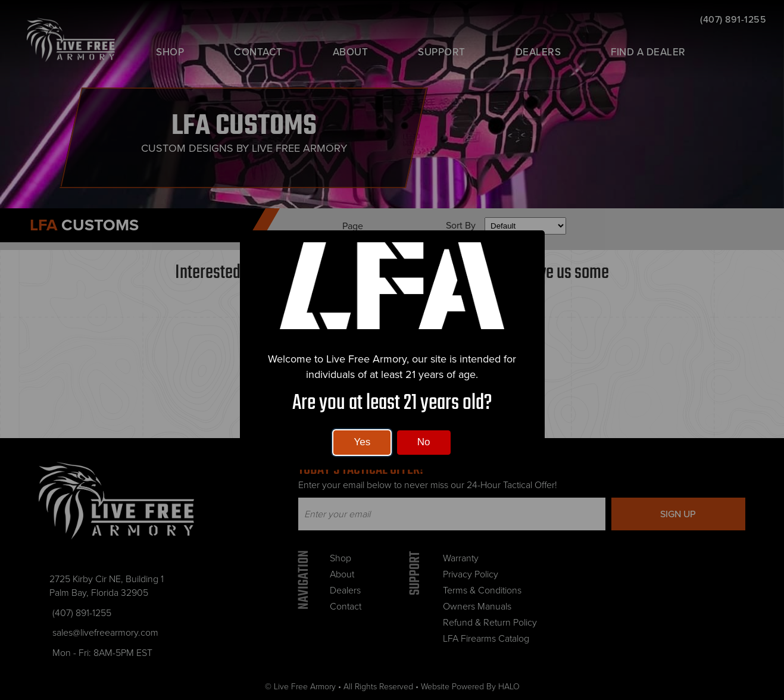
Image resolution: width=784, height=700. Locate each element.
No (424, 442)
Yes (362, 442)
